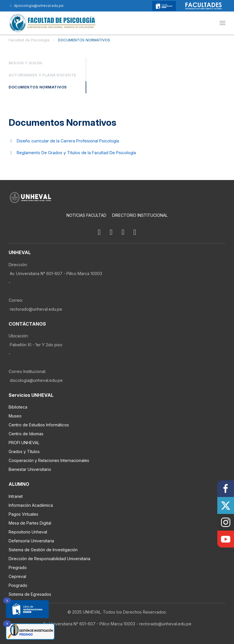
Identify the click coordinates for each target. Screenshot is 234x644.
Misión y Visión (26, 63)
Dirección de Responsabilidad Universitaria (49, 559)
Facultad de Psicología (29, 40)
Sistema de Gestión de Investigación (43, 550)
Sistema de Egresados (30, 594)
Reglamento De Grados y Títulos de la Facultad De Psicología (76, 153)
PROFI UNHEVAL (24, 443)
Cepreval (17, 576)
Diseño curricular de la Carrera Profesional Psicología (68, 141)
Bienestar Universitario (30, 470)
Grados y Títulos (24, 452)
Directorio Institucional (140, 215)
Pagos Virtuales (23, 514)
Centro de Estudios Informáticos (39, 425)
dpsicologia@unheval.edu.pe (36, 6)
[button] (223, 23)
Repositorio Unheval (28, 532)
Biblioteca (18, 407)
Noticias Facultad (86, 215)
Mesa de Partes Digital (30, 523)
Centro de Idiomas (26, 434)
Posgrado (18, 585)
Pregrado (18, 567)
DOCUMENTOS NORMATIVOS (84, 40)
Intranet (16, 496)
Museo (15, 416)
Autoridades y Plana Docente (43, 75)
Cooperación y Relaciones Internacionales (49, 461)
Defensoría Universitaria (31, 541)
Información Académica (31, 505)
